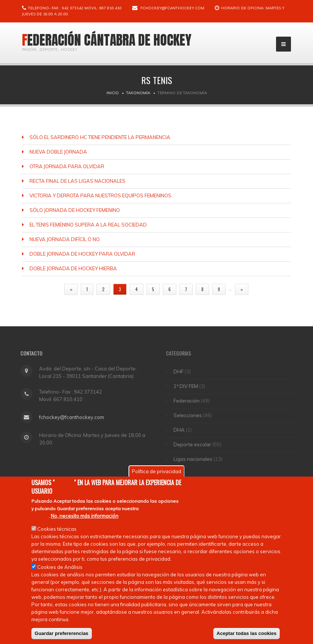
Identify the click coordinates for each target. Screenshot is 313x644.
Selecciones (191, 415)
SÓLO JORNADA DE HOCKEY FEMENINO (75, 210)
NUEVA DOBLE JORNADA (58, 152)
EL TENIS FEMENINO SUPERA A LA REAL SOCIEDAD (88, 225)
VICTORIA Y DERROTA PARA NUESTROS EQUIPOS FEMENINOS (100, 195)
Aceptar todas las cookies (247, 634)
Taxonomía (138, 93)
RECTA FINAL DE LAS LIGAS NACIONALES (78, 181)
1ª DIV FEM (189, 386)
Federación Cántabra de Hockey (107, 40)
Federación (190, 401)
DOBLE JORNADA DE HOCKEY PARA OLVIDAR (82, 254)
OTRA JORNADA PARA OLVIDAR (67, 166)
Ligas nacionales (196, 459)
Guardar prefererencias (62, 634)
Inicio (113, 93)
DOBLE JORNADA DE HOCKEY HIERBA (73, 268)
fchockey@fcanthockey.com (172, 8)
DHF (182, 372)
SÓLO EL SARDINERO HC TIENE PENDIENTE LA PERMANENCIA (100, 137)
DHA (182, 430)
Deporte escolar (196, 444)
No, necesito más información (85, 517)
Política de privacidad (156, 472)
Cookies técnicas (57, 530)
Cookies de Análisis (60, 568)
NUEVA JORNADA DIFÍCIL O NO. (65, 239)
